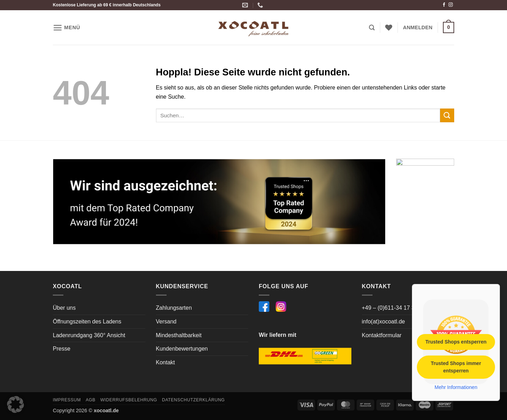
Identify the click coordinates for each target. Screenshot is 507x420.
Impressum (67, 400)
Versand (166, 322)
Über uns (64, 308)
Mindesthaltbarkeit (179, 335)
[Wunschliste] (389, 27)
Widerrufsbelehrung (129, 400)
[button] (67, 28)
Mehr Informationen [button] (456, 387)
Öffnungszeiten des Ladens (87, 322)
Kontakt (165, 362)
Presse (62, 349)
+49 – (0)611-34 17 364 (392, 308)
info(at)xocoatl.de (384, 322)
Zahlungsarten (174, 308)
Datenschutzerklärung (193, 400)
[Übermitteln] (447, 115)
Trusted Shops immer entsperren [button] (456, 367)
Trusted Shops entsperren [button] (456, 341)
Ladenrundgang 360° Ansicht (89, 335)
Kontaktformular (382, 335)
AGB (90, 400)
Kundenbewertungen (182, 349)
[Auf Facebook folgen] (444, 5)
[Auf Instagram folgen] (451, 5)
